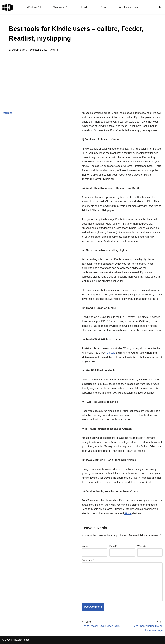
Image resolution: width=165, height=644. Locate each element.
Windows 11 (34, 7)
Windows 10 (60, 7)
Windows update (128, 7)
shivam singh (19, 50)
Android (55, 50)
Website (142, 546)
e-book (111, 353)
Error (104, 7)
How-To (84, 7)
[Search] (160, 7)
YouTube (7, 113)
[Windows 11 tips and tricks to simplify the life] (8, 7)
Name (86, 546)
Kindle (128, 513)
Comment (88, 560)
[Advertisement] (82, 79)
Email (114, 546)
